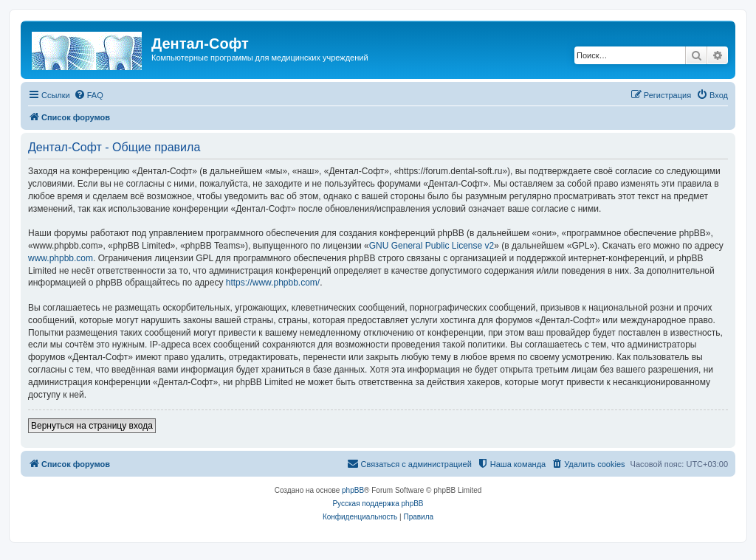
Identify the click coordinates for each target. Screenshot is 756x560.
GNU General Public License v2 (432, 246)
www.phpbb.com (61, 258)
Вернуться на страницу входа (92, 426)
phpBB (353, 490)
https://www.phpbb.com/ (273, 283)
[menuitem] (89, 95)
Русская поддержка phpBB (378, 504)
